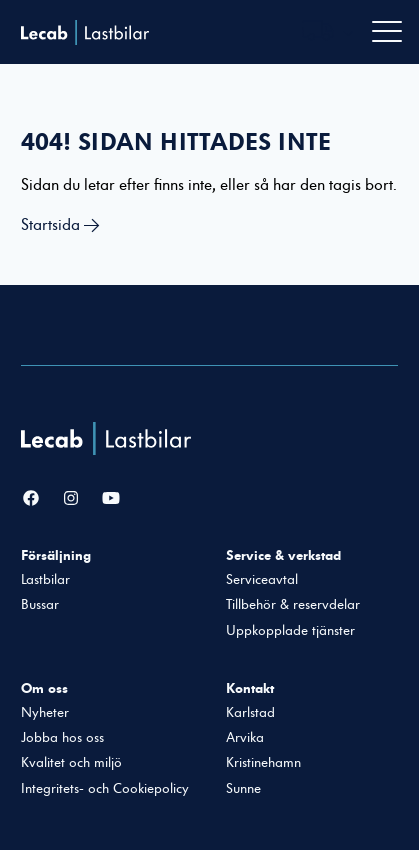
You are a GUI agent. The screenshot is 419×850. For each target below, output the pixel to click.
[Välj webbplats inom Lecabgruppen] (328, 32)
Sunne (243, 789)
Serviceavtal (262, 580)
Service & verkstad (283, 555)
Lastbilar (45, 580)
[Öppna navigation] (387, 32)
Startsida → (60, 225)
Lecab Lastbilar (85, 32)
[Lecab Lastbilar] (108, 438)
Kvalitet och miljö (71, 763)
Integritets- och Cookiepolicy (105, 789)
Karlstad (250, 713)
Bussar (40, 605)
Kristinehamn (263, 763)
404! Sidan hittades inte (176, 142)
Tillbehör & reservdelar (293, 605)
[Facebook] (31, 499)
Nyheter (45, 713)
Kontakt (250, 688)
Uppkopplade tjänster (290, 631)
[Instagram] (71, 499)
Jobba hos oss (62, 738)
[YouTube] (111, 499)
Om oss (44, 688)
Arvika (245, 738)
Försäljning (56, 555)
